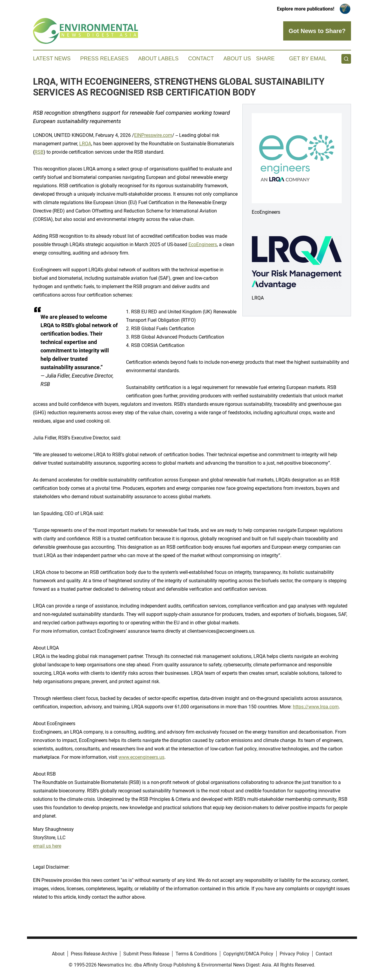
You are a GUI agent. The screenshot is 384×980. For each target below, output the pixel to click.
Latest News (52, 59)
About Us (237, 59)
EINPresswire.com (153, 135)
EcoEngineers (203, 244)
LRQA (85, 144)
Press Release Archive (94, 954)
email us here (47, 846)
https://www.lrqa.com (316, 707)
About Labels (158, 59)
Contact (201, 59)
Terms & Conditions (196, 954)
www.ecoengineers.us (141, 757)
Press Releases (104, 59)
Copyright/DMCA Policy (248, 954)
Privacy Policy (294, 954)
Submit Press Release (146, 954)
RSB (39, 152)
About (58, 954)
